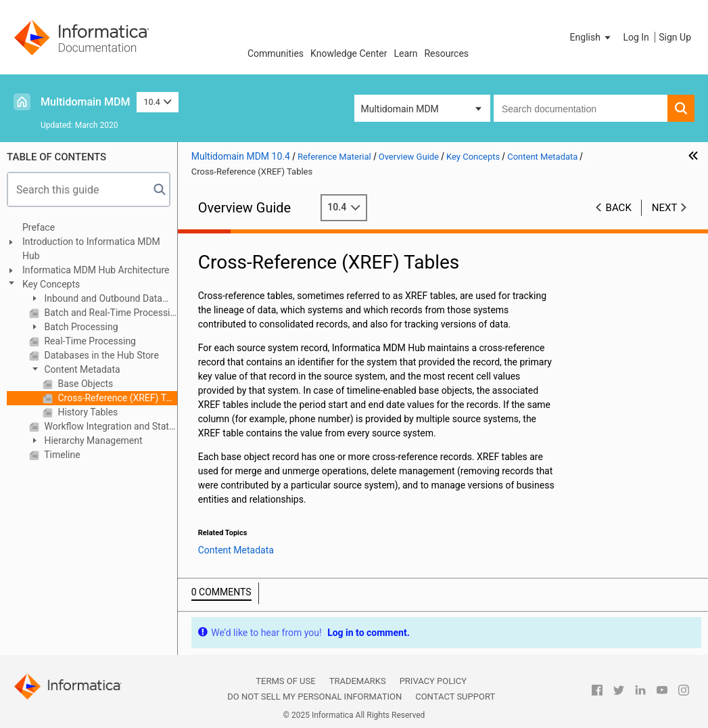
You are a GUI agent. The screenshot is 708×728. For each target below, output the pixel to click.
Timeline (61, 455)
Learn (405, 53)
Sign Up (675, 37)
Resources (446, 53)
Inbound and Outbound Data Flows (96, 299)
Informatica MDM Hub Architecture (96, 270)
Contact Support (455, 697)
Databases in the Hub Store (100, 355)
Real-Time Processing (89, 341)
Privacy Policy (433, 681)
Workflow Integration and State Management (110, 426)
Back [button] (619, 208)
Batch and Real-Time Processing (110, 313)
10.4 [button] (158, 102)
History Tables (87, 412)
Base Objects (84, 384)
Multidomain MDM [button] (400, 109)
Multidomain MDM (85, 102)
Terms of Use (285, 681)
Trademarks (358, 681)
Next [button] (665, 208)
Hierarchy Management (92, 440)
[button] (592, 37)
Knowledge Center (349, 53)
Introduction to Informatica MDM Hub (91, 249)
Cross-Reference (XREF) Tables (116, 398)
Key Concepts (51, 284)
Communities (276, 53)
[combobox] (581, 108)
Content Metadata (81, 369)
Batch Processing (80, 327)
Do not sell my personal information (314, 697)
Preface (39, 227)
